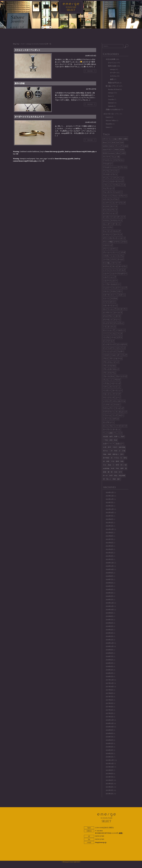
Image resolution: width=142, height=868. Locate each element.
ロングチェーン (109, 422)
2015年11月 (110, 764)
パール (113, 337)
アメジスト (115, 171)
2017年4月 (109, 707)
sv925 (123, 153)
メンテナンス (108, 405)
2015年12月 (110, 760)
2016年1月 (109, 757)
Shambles (109, 124)
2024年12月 (110, 493)
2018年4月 (109, 666)
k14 (118, 143)
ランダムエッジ (121, 412)
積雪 (117, 465)
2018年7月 (109, 656)
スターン (122, 295)
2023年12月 (110, 496)
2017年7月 (109, 697)
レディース (107, 419)
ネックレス (112, 327)
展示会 (105, 451)
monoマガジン (108, 150)
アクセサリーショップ (111, 167)
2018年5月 (109, 663)
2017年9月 (109, 690)
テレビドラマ (108, 323)
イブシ (105, 185)
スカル (113, 291)
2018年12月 (110, 643)
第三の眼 (124, 465)
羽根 (117, 468)
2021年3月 (109, 553)
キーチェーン (108, 235)
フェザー (120, 352)
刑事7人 (117, 437)
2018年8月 (109, 653)
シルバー (106, 274)
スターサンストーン (110, 295)
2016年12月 (110, 720)
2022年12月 (110, 509)
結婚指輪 (106, 468)
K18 (122, 143)
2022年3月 (109, 523)
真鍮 (109, 465)
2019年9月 (109, 613)
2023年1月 (109, 506)
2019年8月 (109, 616)
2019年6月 (109, 623)
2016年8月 (109, 733)
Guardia (111, 99)
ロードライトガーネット (112, 430)
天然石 (115, 447)
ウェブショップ (109, 189)
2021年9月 (109, 533)
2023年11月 (110, 499)
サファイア (116, 263)
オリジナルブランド (110, 210)
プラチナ (117, 380)
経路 (121, 833)
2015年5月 (109, 784)
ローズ (124, 426)
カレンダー (107, 224)
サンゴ (115, 267)
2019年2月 (109, 636)
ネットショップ (109, 330)
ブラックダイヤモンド (111, 369)
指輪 (105, 454)
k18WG (106, 146)
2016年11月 (110, 723)
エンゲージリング (119, 203)
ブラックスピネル (109, 366)
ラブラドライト (109, 412)
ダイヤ (118, 316)
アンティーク (119, 178)
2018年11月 (110, 646)
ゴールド (120, 259)
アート (105, 182)
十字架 (105, 440)
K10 (114, 143)
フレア (124, 355)
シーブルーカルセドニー (112, 284)
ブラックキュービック (111, 362)
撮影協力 (116, 454)
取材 (116, 440)
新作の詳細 (20, 83)
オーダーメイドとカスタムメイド (29, 117)
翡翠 (122, 468)
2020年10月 (110, 569)
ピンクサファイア (109, 344)
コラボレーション (109, 256)
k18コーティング (116, 146)
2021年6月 (109, 543)
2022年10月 (110, 513)
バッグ (120, 334)
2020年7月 (109, 580)
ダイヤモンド (108, 320)
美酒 (113, 468)
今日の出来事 (110, 59)
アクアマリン (119, 160)
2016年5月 (109, 743)
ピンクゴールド (109, 341)
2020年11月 (110, 566)
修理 (112, 79)
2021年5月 (109, 546)
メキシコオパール (119, 401)
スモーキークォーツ (110, 306)
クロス (124, 242)
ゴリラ (113, 259)
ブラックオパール (116, 359)
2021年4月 (109, 549)
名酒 (105, 447)
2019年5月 (109, 626)
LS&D (126, 146)
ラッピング (120, 408)
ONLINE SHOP (55, 32)
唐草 (109, 447)
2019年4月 (109, 630)
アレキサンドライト (110, 174)
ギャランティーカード (117, 238)
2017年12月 (110, 680)
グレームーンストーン (111, 252)
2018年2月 (109, 673)
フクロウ (106, 355)
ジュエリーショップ (120, 288)
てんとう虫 (115, 157)
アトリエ (124, 167)
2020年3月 (109, 593)
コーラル (106, 259)
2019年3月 (109, 633)
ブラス (105, 359)
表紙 (116, 472)
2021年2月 (109, 556)
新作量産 (106, 458)
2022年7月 (109, 516)
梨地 (125, 458)
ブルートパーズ (121, 376)
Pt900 (122, 150)
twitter (91, 856)
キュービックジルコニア (112, 231)
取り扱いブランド (112, 86)
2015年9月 (109, 770)
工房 (111, 451)
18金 (115, 139)
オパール (114, 206)
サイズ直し (107, 263)
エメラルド (115, 199)
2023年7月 (109, 503)
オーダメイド (108, 217)
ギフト (105, 238)
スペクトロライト (109, 302)
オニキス (106, 206)
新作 (122, 454)
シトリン (106, 270)
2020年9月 (109, 573)
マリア (118, 394)
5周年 (120, 139)
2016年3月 (109, 750)
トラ (105, 327)
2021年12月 (110, 529)
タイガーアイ (122, 309)
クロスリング (108, 245)
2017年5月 (109, 703)
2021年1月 (109, 559)
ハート (105, 334)
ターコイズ (118, 313)
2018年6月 (109, 660)
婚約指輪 (122, 447)
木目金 (116, 458)
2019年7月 (109, 620)
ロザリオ (116, 419)
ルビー (121, 415)
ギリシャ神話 (108, 242)
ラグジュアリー (109, 408)
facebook (86, 856)
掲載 (109, 454)
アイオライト (108, 160)
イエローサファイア (116, 182)
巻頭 (116, 451)
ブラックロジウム (109, 373)
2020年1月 (109, 600)
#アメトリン (107, 139)
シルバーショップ (109, 277)
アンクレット (108, 178)
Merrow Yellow (111, 121)
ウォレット (107, 196)
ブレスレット (108, 380)
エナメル (106, 199)
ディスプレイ (119, 323)
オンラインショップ (110, 213)
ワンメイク (118, 433)
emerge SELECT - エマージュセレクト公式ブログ (71, 7)
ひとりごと (112, 63)
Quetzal (111, 103)
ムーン (118, 398)
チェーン (117, 320)
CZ (109, 143)
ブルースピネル (109, 376)
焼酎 (108, 461)
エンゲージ (107, 203)
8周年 (126, 139)
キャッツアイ (108, 228)
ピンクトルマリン (109, 348)
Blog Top (16, 44)
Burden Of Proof (114, 89)
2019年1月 (109, 640)
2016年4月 (109, 747)
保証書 (105, 437)
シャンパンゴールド (118, 270)
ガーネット (116, 224)
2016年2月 (109, 753)
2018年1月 (109, 677)
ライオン (117, 405)
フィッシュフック (109, 352)
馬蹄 (114, 479)
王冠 (113, 461)
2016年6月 (109, 740)
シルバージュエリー (110, 281)
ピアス (120, 337)
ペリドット (116, 387)
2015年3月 (109, 790)
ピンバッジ (121, 348)
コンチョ (120, 256)
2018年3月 (109, 670)
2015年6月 (109, 780)
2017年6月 (109, 700)
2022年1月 (109, 526)
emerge (113, 69)
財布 (120, 472)
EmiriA (108, 117)
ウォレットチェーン (120, 196)
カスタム (113, 76)
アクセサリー (108, 164)
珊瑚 (117, 461)
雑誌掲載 (122, 476)
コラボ (123, 252)
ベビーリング (116, 383)
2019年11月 (110, 606)
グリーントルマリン (110, 249)
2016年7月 (109, 737)
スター (120, 291)
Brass (105, 143)
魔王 (119, 479)
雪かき (109, 479)
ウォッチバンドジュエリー (113, 192)
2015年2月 (109, 794)
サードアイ (123, 267)
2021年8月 (109, 536)
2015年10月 (110, 767)
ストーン (106, 298)
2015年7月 (109, 777)
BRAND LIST (79, 32)
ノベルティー (120, 330)
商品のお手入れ (114, 83)
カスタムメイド (116, 220)
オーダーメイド (120, 217)
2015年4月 (109, 787)
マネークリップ (109, 394)
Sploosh (111, 106)
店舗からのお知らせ (113, 109)
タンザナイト (108, 313)
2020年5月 (109, 586)
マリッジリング (109, 398)
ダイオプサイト (109, 316)
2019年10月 (110, 610)
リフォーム (107, 415)
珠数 (122, 461)
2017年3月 (109, 710)
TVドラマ (106, 157)
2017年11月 (110, 683)
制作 (123, 437)
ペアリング (107, 387)
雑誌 (116, 476)
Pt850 (117, 150)
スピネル (114, 298)
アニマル (106, 171)
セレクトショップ (109, 309)
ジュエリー (107, 288)
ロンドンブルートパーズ (112, 426)
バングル (106, 337)
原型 (111, 440)
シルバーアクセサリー (119, 274)
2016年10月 (110, 727)
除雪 (111, 476)
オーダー (113, 73)
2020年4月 (109, 590)
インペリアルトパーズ (117, 185)
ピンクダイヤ (122, 344)
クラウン (117, 242)
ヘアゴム (106, 383)
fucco (110, 96)
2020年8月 (109, 576)
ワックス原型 (108, 433)
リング (115, 415)
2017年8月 (109, 693)
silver (118, 153)
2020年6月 (109, 583)
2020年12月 (110, 563)
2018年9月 (109, 650)
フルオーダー (116, 355)
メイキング (107, 401)
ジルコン (106, 291)
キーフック (118, 235)
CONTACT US (101, 32)
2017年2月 (109, 713)
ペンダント (107, 391)
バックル (113, 334)
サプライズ (107, 267)
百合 (105, 465)
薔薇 (105, 472)
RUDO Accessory (109, 153)
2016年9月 (109, 730)
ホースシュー (117, 391)
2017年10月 (110, 687)
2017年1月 (109, 717)
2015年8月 (109, 774)
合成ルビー (120, 444)
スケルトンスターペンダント (28, 50)
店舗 (124, 451)
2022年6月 (109, 519)
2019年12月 (110, 603)
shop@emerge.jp (101, 842)
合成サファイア (109, 444)
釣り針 (105, 476)
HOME (36, 32)
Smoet (108, 127)
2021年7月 (109, 539)
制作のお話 (112, 66)
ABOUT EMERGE (91, 850)
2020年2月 (109, 596)
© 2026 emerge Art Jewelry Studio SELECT (71, 862)
